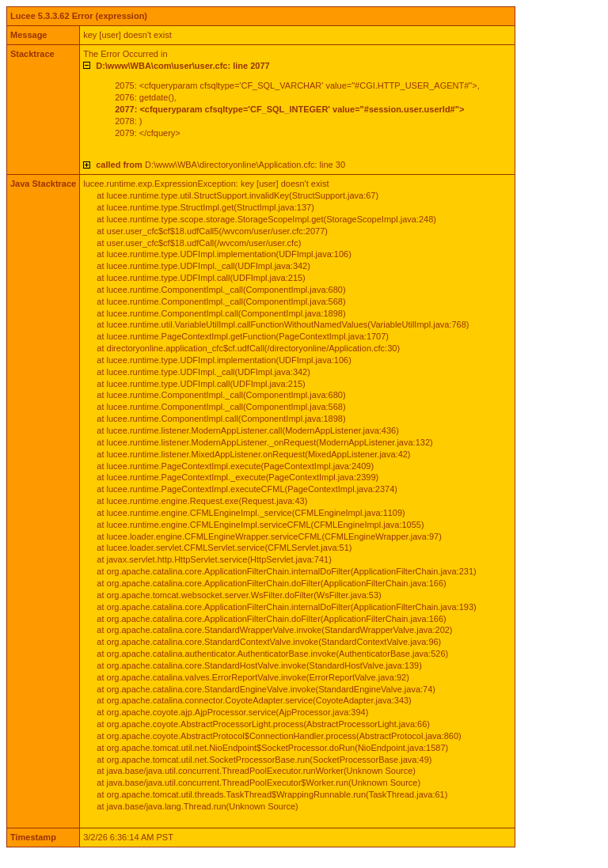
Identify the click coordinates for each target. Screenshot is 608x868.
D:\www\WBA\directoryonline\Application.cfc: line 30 (220, 165)
